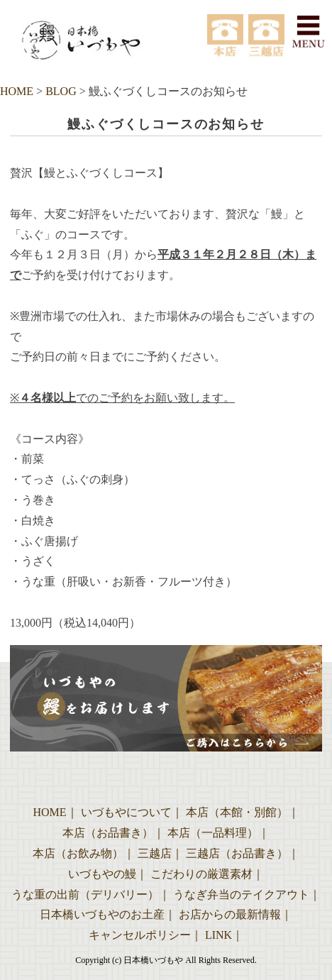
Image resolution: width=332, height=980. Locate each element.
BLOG (61, 91)
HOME (17, 91)
